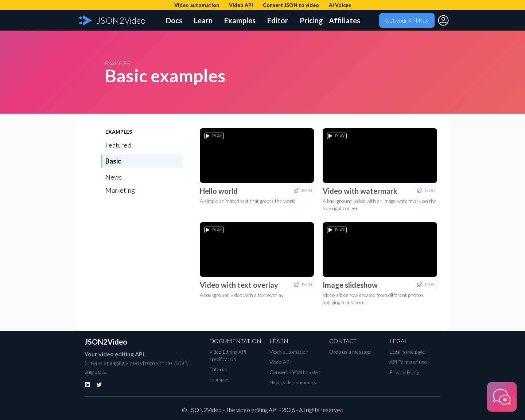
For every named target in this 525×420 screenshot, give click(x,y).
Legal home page (407, 352)
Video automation (289, 352)
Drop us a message (350, 352)
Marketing (120, 190)
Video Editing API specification (228, 355)
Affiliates (345, 20)
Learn (203, 20)
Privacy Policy (404, 372)
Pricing (311, 20)
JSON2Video (106, 342)
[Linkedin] (87, 385)
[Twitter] (99, 385)
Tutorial (218, 369)
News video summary (293, 382)
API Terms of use (408, 362)
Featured (118, 145)
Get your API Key (407, 20)
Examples (240, 20)
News (114, 177)
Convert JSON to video (295, 372)
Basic (113, 161)
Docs (174, 20)
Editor (278, 20)
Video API (280, 362)
